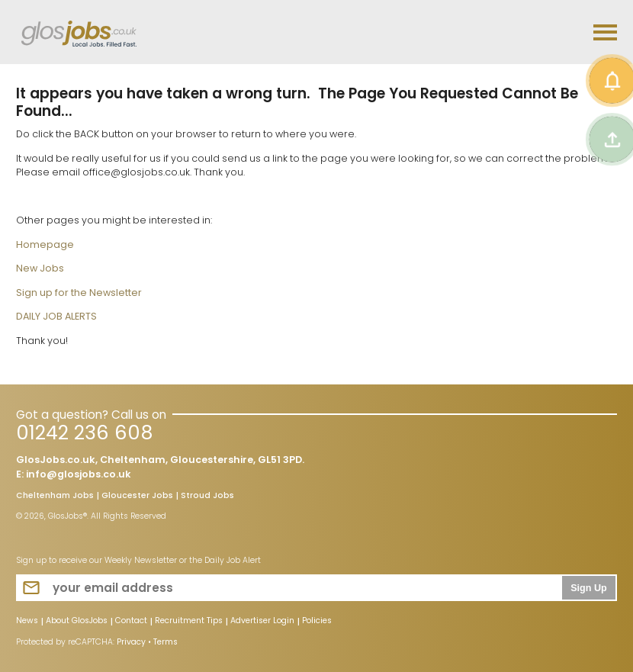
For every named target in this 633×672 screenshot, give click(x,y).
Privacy (131, 642)
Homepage (45, 244)
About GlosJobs (77, 622)
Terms (165, 642)
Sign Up (589, 588)
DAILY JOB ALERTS (56, 316)
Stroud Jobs (207, 497)
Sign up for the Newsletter (79, 293)
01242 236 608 (84, 433)
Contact (131, 622)
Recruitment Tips (189, 622)
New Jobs (40, 268)
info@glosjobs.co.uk (79, 474)
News (27, 622)
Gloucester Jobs (137, 497)
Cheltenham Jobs (55, 497)
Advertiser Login (262, 622)
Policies (317, 622)
